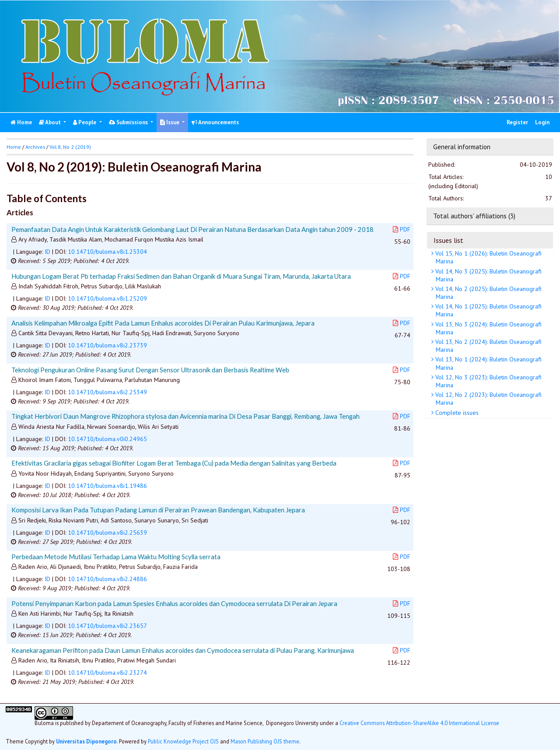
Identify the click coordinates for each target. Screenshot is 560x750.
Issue (170, 122)
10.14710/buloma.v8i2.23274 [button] (107, 673)
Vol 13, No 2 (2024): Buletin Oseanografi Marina (488, 346)
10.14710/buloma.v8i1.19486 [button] (107, 486)
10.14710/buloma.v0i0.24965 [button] (107, 439)
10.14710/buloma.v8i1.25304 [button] (107, 252)
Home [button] (14, 147)
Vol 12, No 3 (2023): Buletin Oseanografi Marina (488, 381)
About (51, 122)
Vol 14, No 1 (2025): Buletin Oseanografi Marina (488, 310)
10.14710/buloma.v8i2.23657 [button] (107, 626)
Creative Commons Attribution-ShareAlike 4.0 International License (419, 723)
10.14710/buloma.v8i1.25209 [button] (107, 298)
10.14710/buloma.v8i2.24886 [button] (107, 579)
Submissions (129, 122)
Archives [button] (35, 147)
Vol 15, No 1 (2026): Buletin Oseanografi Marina (488, 257)
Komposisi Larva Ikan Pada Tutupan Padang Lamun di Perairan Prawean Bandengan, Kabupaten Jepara (158, 510)
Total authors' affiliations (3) (474, 216)
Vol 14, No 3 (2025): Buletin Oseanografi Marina (488, 275)
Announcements (215, 122)
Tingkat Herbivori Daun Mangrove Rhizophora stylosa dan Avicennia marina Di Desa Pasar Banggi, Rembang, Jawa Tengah (185, 416)
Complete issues (456, 413)
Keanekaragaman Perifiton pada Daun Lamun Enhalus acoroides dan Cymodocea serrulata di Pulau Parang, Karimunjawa (183, 650)
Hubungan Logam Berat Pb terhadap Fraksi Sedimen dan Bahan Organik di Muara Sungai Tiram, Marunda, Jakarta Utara (181, 276)
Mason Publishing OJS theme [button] (265, 741)
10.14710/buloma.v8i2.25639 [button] (107, 533)
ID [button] (47, 252)
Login (542, 122)
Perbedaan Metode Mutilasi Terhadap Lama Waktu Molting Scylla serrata (116, 557)
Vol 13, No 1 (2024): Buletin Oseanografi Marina (488, 363)
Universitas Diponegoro (86, 741)
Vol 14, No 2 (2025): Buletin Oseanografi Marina (488, 293)
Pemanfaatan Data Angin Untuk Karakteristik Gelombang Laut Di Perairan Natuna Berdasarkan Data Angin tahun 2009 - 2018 (192, 229)
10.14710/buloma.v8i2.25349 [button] (107, 392)
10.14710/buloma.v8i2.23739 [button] (107, 345)
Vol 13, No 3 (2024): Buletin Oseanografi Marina (488, 328)
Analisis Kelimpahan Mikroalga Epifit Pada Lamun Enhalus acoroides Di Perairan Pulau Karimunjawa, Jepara (163, 323)
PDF (402, 229)
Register (517, 122)
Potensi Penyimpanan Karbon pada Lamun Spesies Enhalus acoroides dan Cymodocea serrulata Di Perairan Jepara (174, 603)
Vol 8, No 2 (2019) (70, 147)
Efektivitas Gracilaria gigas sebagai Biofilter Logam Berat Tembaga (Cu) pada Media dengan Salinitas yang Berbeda (174, 463)
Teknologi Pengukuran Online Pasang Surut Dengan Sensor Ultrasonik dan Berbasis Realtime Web (150, 370)
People (85, 122)
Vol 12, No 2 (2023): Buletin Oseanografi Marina (488, 399)
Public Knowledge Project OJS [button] (183, 741)
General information (462, 147)
